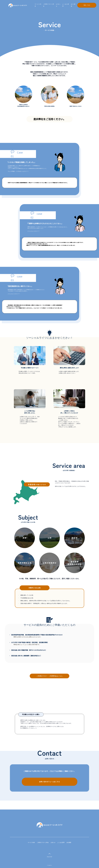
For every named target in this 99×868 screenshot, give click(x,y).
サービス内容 (31, 842)
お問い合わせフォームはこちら (50, 782)
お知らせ (53, 842)
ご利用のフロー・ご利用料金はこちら (50, 676)
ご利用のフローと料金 (43, 842)
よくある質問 (61, 842)
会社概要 (69, 842)
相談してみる (87, 5)
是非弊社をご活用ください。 (49, 119)
